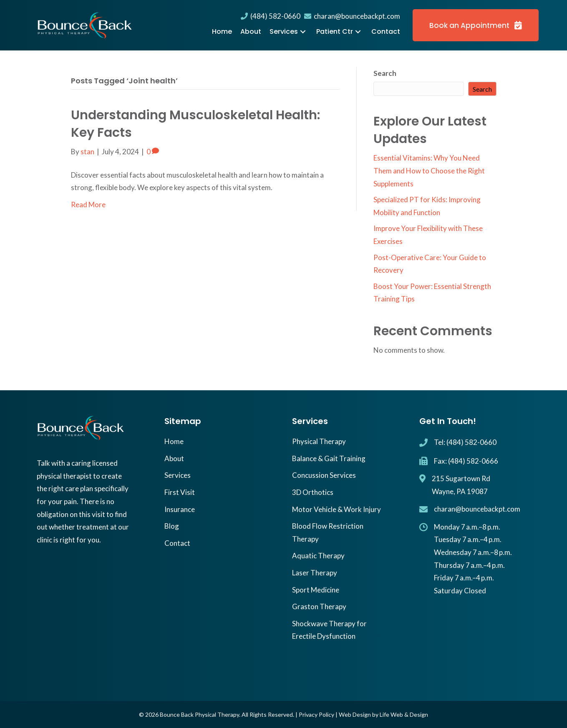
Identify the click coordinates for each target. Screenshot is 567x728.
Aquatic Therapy (318, 556)
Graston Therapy (319, 606)
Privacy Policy (316, 714)
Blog (172, 526)
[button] (303, 32)
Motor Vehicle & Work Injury (336, 509)
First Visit (180, 492)
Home (174, 441)
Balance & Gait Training (329, 458)
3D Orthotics (313, 492)
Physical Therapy (319, 441)
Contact (177, 543)
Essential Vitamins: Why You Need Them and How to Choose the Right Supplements (429, 171)
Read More (88, 205)
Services (178, 475)
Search (385, 73)
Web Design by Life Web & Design (383, 714)
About (174, 458)
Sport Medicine (316, 590)
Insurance (180, 509)
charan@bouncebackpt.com (352, 16)
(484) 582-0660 (271, 16)
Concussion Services (324, 475)
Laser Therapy (315, 573)
